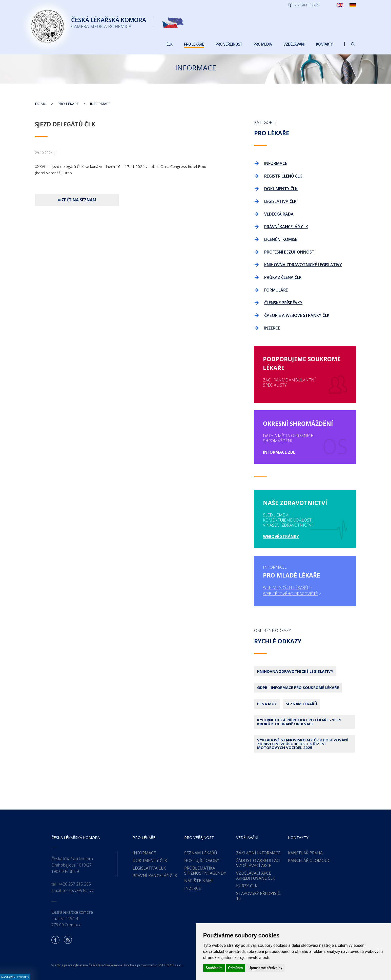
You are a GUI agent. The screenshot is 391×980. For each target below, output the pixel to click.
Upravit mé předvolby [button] (265, 968)
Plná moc (267, 704)
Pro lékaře (68, 104)
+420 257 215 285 (75, 884)
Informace (100, 104)
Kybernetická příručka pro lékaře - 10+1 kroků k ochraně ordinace (299, 722)
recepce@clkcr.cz (78, 890)
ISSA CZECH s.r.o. (170, 965)
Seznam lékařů (301, 704)
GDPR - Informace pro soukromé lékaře (298, 687)
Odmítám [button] (236, 968)
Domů (41, 104)
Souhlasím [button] (214, 968)
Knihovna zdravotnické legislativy (295, 671)
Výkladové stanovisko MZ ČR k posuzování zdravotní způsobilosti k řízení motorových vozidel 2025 (303, 744)
